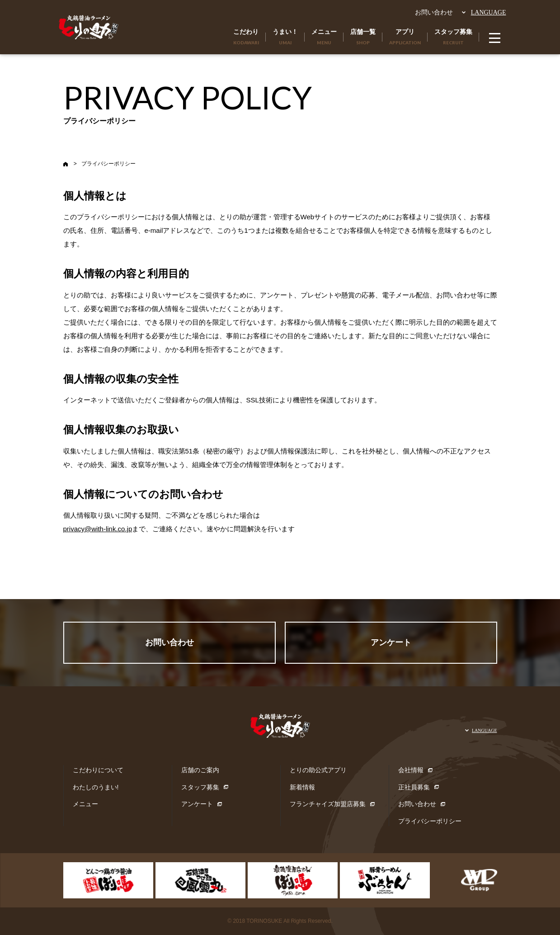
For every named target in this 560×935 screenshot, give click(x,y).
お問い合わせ (434, 12)
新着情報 (302, 787)
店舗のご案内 (200, 770)
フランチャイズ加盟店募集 (328, 804)
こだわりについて (98, 770)
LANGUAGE (489, 12)
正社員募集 (414, 787)
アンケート (391, 642)
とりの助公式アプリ (318, 770)
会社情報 (411, 770)
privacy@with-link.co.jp (98, 529)
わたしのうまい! (96, 787)
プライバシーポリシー (430, 821)
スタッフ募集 (200, 787)
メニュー (85, 804)
